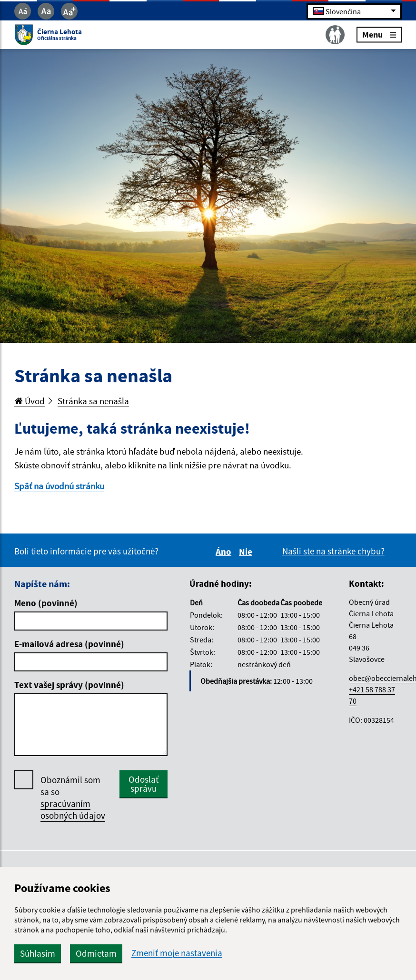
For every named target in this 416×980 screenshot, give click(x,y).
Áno (225, 552)
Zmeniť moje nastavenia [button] (177, 953)
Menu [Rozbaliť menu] (379, 34)
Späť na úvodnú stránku (59, 486)
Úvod (30, 401)
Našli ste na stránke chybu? (333, 551)
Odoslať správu (144, 784)
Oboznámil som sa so (73, 798)
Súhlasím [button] (38, 953)
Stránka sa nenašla (93, 401)
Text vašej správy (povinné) (69, 685)
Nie (247, 552)
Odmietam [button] (96, 953)
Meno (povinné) (46, 603)
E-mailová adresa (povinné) (69, 644)
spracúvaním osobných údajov (73, 810)
